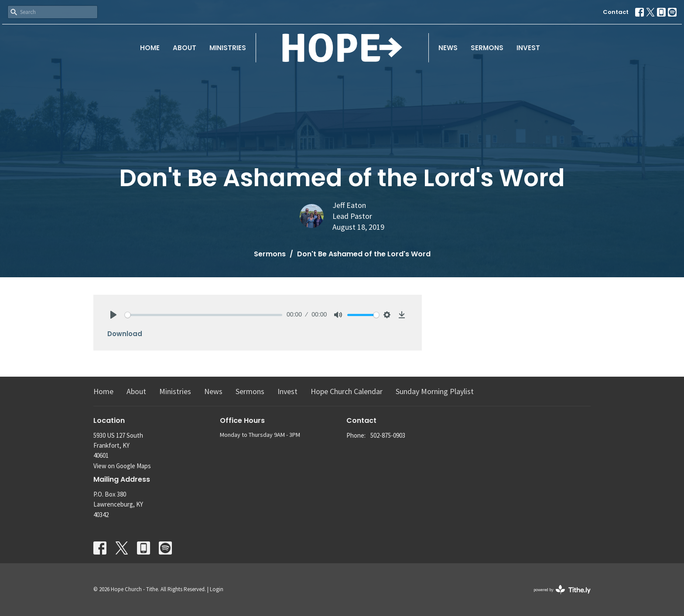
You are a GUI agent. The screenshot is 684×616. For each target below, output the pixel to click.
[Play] (113, 315)
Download (125, 334)
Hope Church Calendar (347, 391)
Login (217, 589)
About (185, 48)
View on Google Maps (122, 466)
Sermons (487, 48)
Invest (528, 48)
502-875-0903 (388, 435)
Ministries (228, 48)
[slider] (203, 315)
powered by (562, 590)
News (448, 48)
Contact (616, 12)
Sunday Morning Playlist (435, 391)
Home (150, 48)
